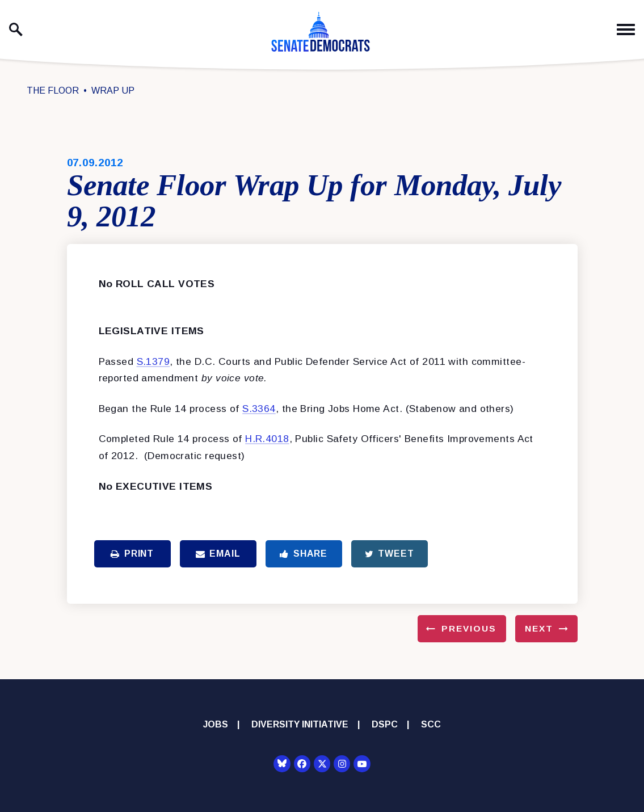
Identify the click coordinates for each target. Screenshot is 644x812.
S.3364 (259, 409)
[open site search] (16, 30)
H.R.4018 (267, 439)
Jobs (216, 724)
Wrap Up (113, 91)
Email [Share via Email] (218, 554)
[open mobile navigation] (626, 30)
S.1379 (153, 361)
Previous (469, 628)
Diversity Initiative (300, 724)
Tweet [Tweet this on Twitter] (390, 554)
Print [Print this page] (132, 554)
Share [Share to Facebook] (304, 554)
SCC (431, 724)
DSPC (385, 724)
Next (539, 628)
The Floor (53, 91)
